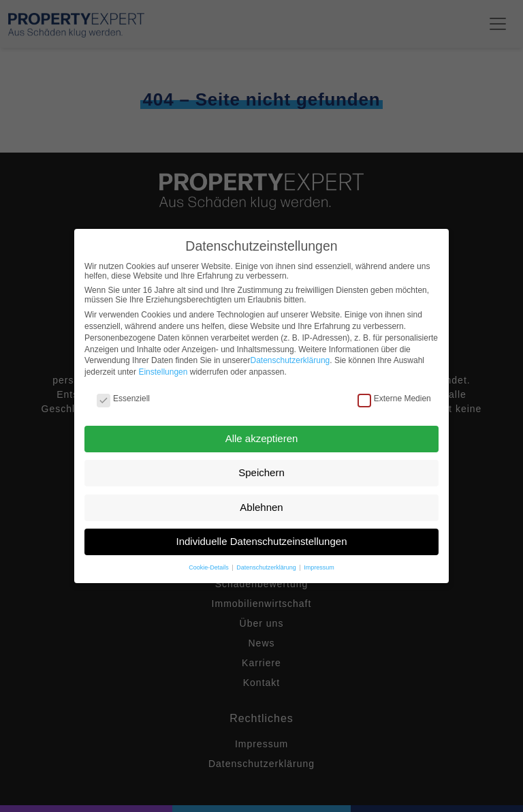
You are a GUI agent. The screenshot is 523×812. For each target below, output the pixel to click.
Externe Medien (394, 399)
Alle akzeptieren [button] (262, 438)
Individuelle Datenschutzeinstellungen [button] (261, 541)
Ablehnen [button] (261, 507)
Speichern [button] (261, 472)
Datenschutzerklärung (290, 360)
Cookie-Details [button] (209, 567)
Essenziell (123, 399)
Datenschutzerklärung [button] (267, 567)
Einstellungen (163, 372)
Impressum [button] (319, 567)
